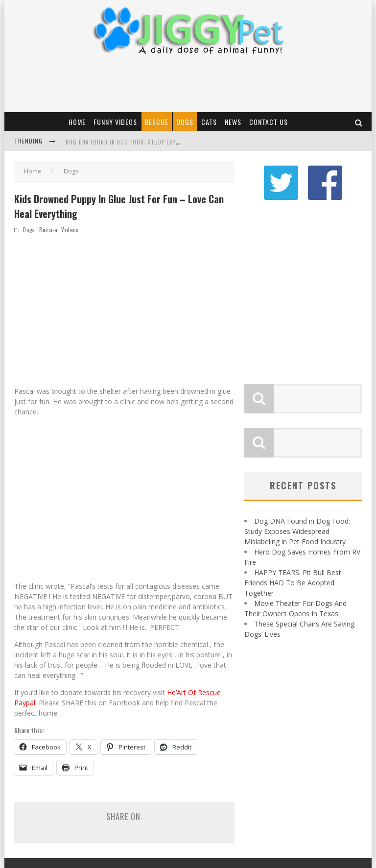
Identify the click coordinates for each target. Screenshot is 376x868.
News (233, 122)
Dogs (185, 122)
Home (77, 122)
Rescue (157, 122)
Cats (209, 122)
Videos (70, 230)
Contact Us (269, 122)
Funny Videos (115, 122)
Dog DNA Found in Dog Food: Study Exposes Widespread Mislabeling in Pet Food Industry (297, 526)
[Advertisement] (188, 85)
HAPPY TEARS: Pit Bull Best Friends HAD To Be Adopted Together (293, 578)
